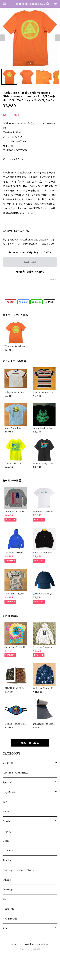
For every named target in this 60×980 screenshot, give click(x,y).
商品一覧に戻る (30, 743)
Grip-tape (8, 851)
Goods (6, 821)
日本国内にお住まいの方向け (30, 272)
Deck (6, 841)
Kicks (6, 812)
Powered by (30, 949)
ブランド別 (8, 763)
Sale (5, 928)
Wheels (7, 880)
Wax (5, 899)
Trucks (7, 860)
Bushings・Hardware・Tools (18, 870)
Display (7, 831)
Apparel (7, 782)
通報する (53, 280)
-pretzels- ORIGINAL (15, 773)
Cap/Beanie (10, 792)
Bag (5, 802)
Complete (8, 909)
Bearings (8, 890)
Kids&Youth (10, 919)
